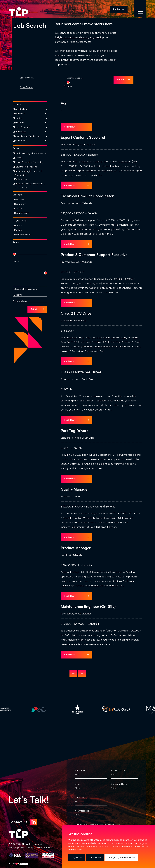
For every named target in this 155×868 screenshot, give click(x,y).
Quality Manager (75, 489)
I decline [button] (93, 857)
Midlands (19, 123)
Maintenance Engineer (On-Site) (88, 606)
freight (59, 37)
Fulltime (19, 226)
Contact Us (119, 9)
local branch (62, 60)
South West (20, 132)
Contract (19, 209)
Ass (64, 103)
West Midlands (22, 109)
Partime (19, 230)
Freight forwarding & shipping (29, 162)
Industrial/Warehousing (26, 167)
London (19, 118)
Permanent (20, 200)
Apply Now (69, 127)
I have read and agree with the (92, 825)
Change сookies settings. (39, 848)
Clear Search (26, 87)
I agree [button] (75, 857)
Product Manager (76, 548)
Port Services (21, 179)
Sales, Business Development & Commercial (30, 186)
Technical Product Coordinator (87, 196)
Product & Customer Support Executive (94, 255)
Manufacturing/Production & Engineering (29, 173)
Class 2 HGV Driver (77, 313)
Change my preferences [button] (120, 857)
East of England (22, 127)
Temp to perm (22, 213)
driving (87, 33)
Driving (18, 158)
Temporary (20, 204)
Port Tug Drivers (74, 431)
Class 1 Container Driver (81, 372)
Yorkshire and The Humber (28, 136)
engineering (97, 37)
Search (120, 80)
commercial (62, 42)
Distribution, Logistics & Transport (31, 153)
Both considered (23, 235)
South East (20, 114)
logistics (112, 33)
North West (20, 141)
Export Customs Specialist (83, 137)
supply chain (99, 33)
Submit (34, 309)
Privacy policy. (16, 848)
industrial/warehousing (76, 37)
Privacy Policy (114, 825)
